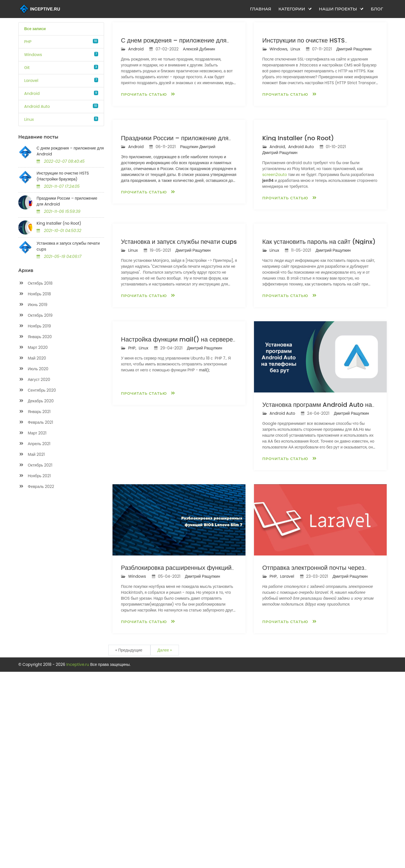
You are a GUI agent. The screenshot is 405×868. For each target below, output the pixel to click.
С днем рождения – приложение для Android (70, 151)
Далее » (165, 846)
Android (32, 93)
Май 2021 (31, 455)
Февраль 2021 (36, 422)
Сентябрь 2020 (37, 390)
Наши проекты (341, 9)
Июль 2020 (33, 369)
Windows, (279, 114)
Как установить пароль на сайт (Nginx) (319, 438)
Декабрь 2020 (36, 401)
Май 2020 (32, 358)
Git (27, 68)
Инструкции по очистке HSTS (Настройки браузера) (63, 176)
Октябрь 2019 (35, 315)
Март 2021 (32, 433)
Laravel (31, 81)
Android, (278, 277)
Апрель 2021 (34, 444)
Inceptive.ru (78, 861)
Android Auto (37, 106)
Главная (261, 9)
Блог (377, 9)
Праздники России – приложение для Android (67, 201)
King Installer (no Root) (59, 223)
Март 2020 (33, 348)
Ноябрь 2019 (35, 326)
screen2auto (275, 305)
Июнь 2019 (33, 305)
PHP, (133, 610)
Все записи (35, 29)
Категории (295, 9)
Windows (33, 55)
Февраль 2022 (36, 487)
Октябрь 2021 (35, 465)
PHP (28, 42)
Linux (29, 119)
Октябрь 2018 (35, 283)
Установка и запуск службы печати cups (68, 246)
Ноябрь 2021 (34, 476)
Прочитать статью (148, 159)
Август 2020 (34, 380)
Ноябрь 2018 (35, 294)
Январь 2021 (34, 412)
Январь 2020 (35, 337)
